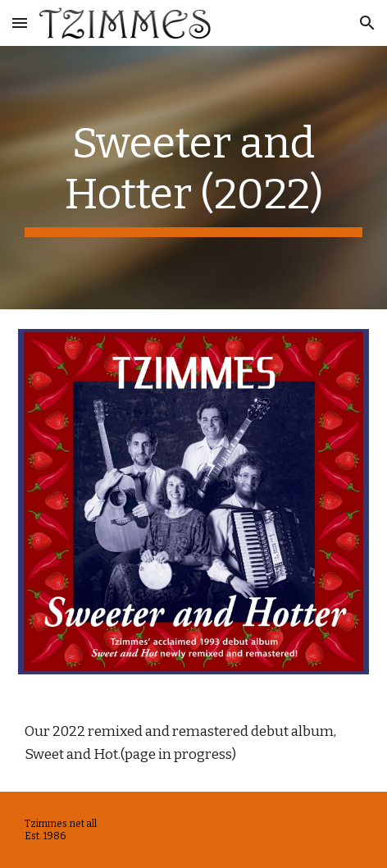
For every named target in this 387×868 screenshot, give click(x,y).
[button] (20, 23)
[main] (193, 178)
